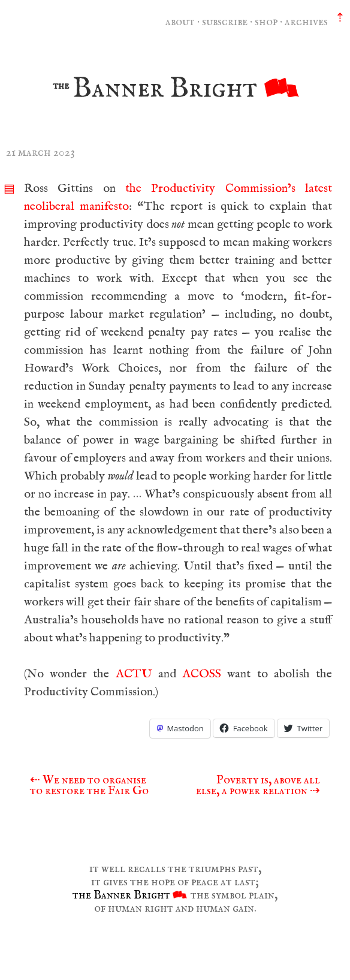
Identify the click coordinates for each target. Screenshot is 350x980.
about (180, 22)
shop (266, 22)
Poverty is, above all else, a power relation (258, 785)
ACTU (134, 674)
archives (306, 22)
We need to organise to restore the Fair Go (89, 785)
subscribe (225, 22)
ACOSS (202, 674)
